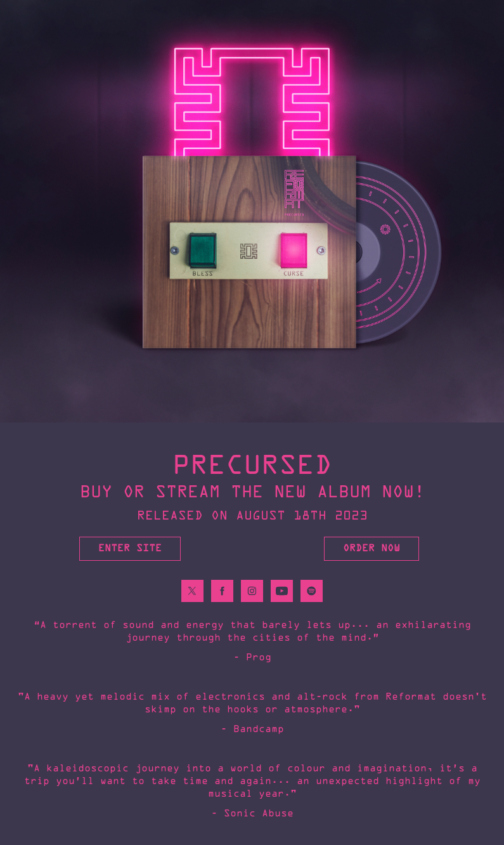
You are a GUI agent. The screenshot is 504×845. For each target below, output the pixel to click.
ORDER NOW (372, 548)
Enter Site (130, 548)
